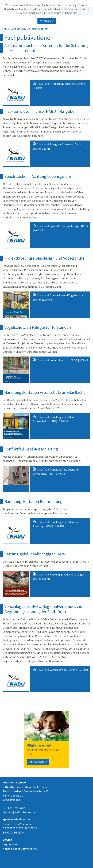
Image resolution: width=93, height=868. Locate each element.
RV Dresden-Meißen (11, 29)
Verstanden (47, 19)
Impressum (10, 844)
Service (25, 29)
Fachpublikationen (39, 29)
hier (75, 11)
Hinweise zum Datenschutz (20, 848)
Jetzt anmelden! (38, 762)
